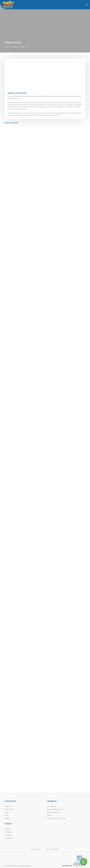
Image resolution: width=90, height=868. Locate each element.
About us (8, 806)
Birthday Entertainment (55, 809)
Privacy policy (36, 849)
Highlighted (9, 832)
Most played (9, 838)
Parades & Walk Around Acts (56, 818)
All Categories (51, 806)
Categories (14, 47)
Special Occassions (53, 812)
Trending (8, 835)
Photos (7, 818)
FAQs (6, 812)
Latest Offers (9, 809)
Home (7, 47)
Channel (7, 829)
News (6, 815)
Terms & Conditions (53, 849)
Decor (49, 815)
